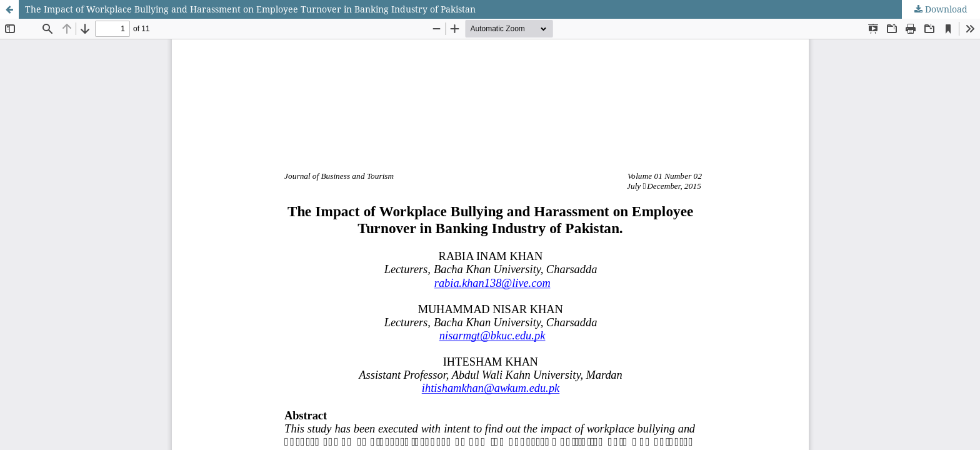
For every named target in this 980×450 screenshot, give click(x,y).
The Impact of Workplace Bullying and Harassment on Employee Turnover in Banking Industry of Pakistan (250, 9)
